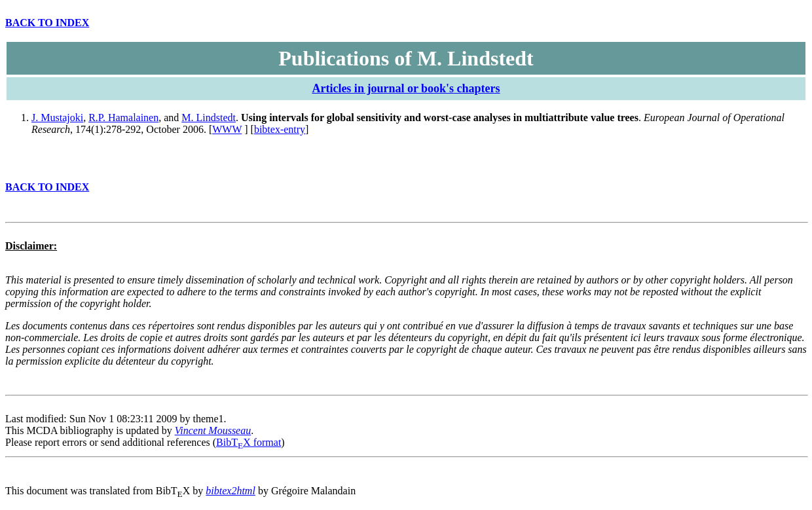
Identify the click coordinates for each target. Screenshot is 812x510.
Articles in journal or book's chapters (406, 88)
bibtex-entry (280, 129)
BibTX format (249, 442)
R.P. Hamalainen (123, 118)
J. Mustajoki (57, 118)
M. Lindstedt (209, 118)
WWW (227, 129)
